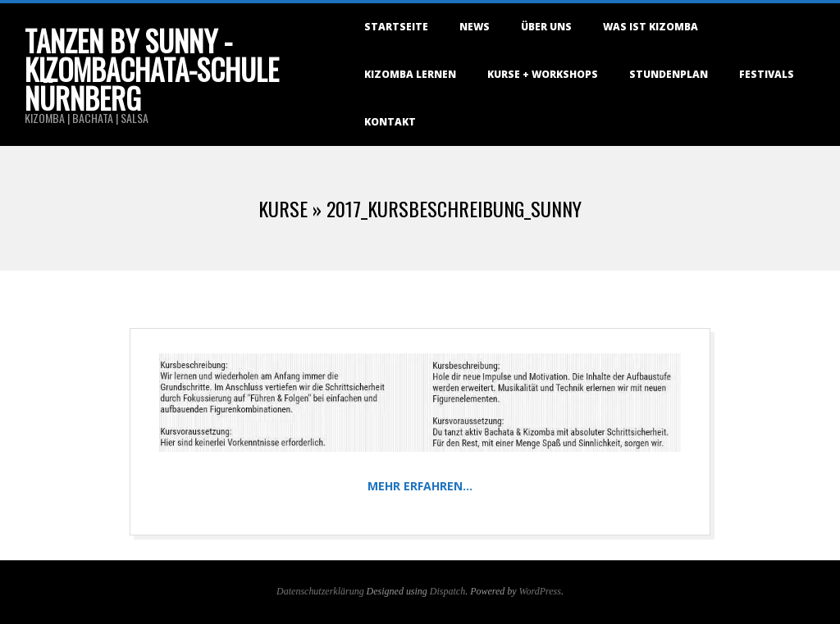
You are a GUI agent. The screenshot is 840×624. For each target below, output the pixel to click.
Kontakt (390, 122)
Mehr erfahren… (420, 486)
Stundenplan (669, 74)
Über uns (546, 27)
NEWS (475, 27)
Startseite (396, 27)
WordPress (540, 591)
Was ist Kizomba (651, 27)
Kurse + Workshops (543, 74)
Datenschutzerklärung (320, 591)
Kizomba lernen (410, 74)
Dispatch (447, 591)
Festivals (767, 74)
